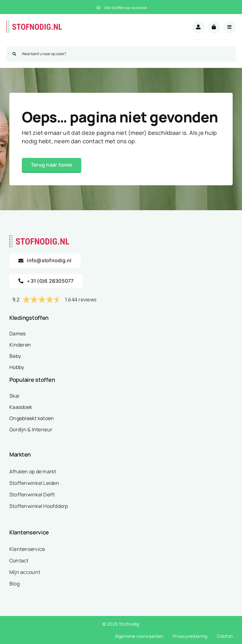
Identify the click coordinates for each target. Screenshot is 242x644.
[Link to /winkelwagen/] (214, 27)
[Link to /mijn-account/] (198, 27)
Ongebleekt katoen (32, 418)
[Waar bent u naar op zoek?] (121, 54)
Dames (17, 334)
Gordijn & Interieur (31, 429)
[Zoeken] (14, 54)
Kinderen (20, 345)
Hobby (17, 367)
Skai (14, 396)
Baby (15, 356)
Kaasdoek (21, 407)
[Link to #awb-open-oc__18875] (230, 27)
